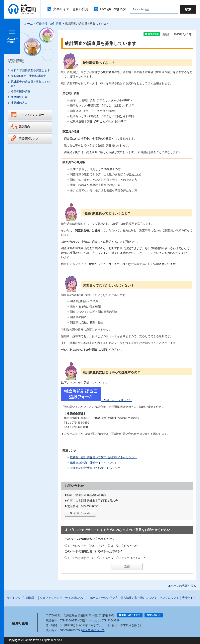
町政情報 (42, 24)
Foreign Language (113, 9)
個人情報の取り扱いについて (139, 598)
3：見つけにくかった (133, 558)
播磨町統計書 (19, 97)
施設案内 (24, 126)
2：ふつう (99, 546)
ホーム (29, 24)
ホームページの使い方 (104, 598)
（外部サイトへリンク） (96, 400)
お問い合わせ (82, 513)
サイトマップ (15, 598)
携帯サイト (189, 598)
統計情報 (56, 24)
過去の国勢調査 (21, 91)
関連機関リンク (29, 138)
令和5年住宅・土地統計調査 (28, 76)
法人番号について (93, 630)
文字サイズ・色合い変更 (71, 9)
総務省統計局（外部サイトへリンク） (94, 463)
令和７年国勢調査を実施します (30, 70)
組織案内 (32, 598)
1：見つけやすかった (81, 558)
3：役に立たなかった (125, 546)
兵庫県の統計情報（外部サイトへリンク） (97, 468)
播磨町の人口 (19, 103)
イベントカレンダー (31, 115)
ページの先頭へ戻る (183, 586)
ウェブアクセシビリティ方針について (64, 598)
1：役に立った (77, 546)
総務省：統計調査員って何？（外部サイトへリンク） (104, 457)
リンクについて (169, 598)
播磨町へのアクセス (130, 615)
